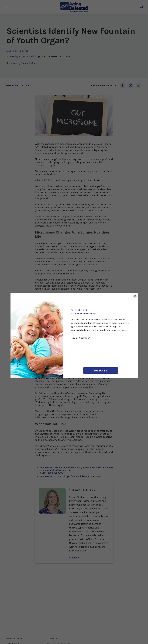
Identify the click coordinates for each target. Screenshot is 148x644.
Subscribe (101, 371)
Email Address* (81, 338)
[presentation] (96, 358)
